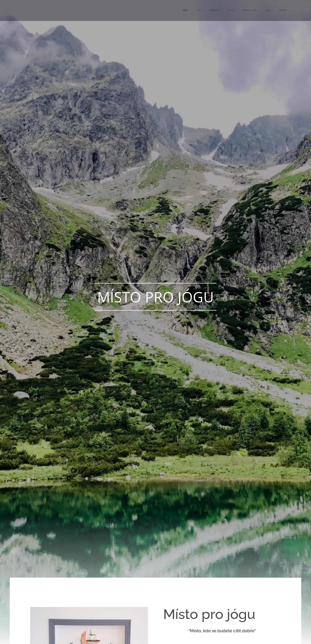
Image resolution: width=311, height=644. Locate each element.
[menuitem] (235, 10)
